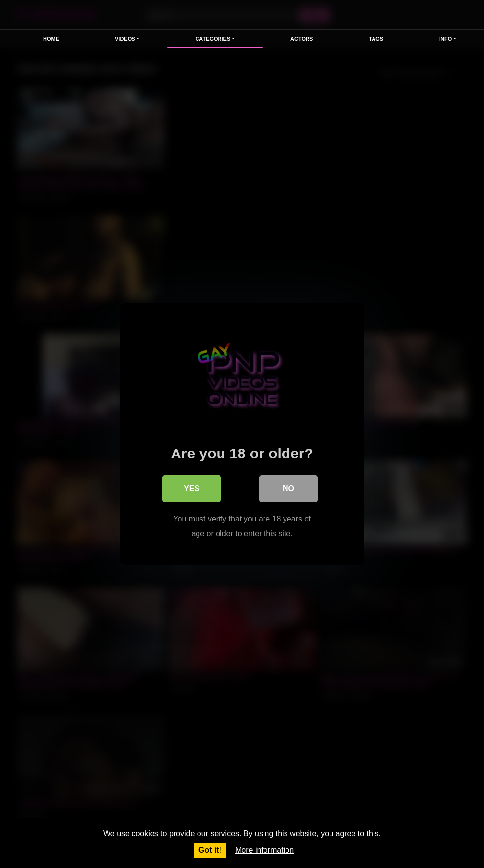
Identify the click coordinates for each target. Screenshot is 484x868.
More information (264, 850)
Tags (376, 39)
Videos (125, 39)
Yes (192, 488)
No (288, 488)
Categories (213, 39)
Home (51, 39)
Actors (302, 39)
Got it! (210, 850)
